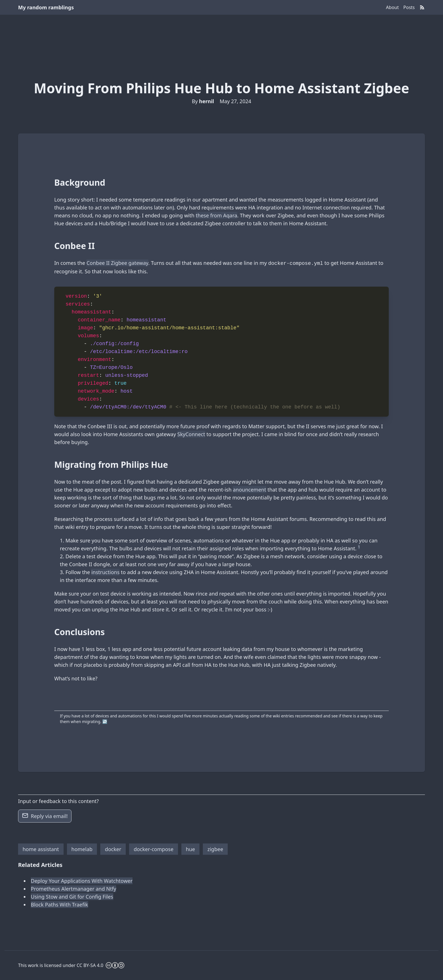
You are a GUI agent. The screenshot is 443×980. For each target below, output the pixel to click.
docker (113, 849)
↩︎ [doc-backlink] (105, 722)
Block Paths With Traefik (59, 905)
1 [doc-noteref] (359, 547)
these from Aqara (217, 215)
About (392, 7)
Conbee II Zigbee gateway (117, 263)
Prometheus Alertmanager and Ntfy (73, 889)
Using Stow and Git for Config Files (72, 897)
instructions (105, 572)
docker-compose (154, 849)
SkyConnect (191, 434)
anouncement (249, 490)
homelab (82, 849)
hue (190, 849)
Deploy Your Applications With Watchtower (82, 881)
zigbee (215, 849)
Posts (409, 7)
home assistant (41, 849)
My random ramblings (46, 7)
